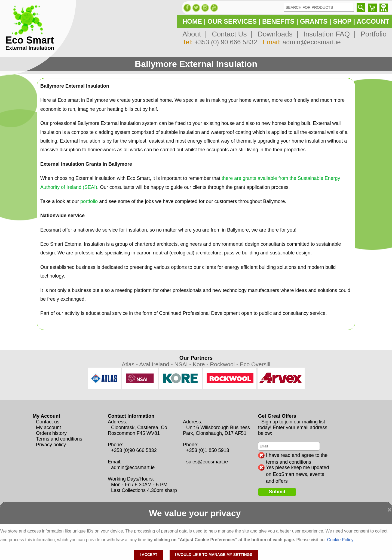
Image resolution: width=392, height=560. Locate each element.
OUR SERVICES (232, 21)
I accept (148, 555)
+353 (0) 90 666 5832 (226, 42)
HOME (192, 21)
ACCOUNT (373, 21)
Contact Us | (230, 34)
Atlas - (130, 364)
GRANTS (314, 21)
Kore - (201, 364)
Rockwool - (225, 364)
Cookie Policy (340, 540)
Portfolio (372, 34)
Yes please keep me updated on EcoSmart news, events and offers (298, 468)
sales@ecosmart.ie (207, 462)
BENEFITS (278, 21)
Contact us (48, 422)
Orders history (51, 433)
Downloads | (276, 34)
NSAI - (183, 364)
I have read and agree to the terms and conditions (297, 456)
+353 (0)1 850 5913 (208, 450)
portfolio (89, 201)
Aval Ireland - (157, 364)
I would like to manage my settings (214, 555)
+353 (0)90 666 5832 (134, 450)
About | (195, 34)
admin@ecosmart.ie (312, 42)
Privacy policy (51, 445)
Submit (277, 492)
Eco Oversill (255, 364)
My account (48, 427)
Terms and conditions (59, 439)
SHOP (342, 21)
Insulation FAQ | (327, 34)
